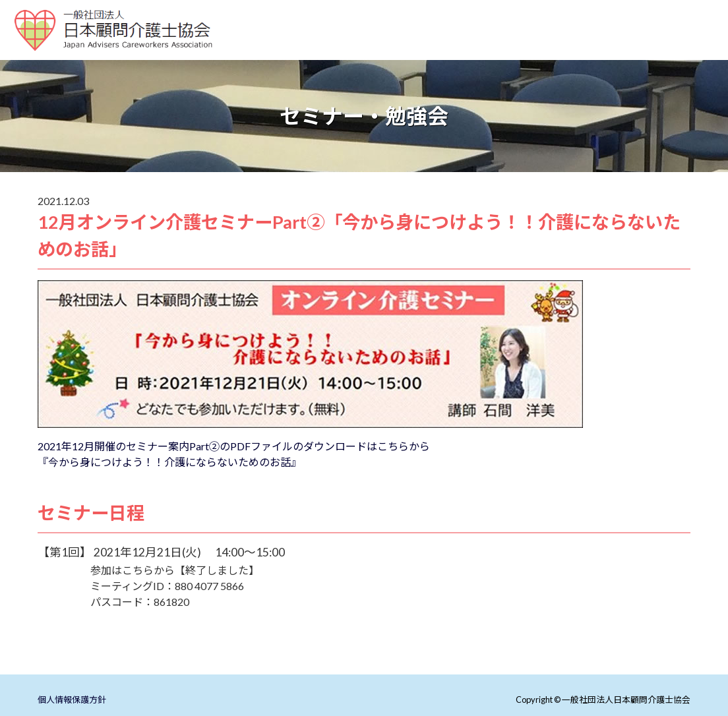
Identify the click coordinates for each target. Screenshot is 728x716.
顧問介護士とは (329, 44)
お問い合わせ (539, 60)
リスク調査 (464, 60)
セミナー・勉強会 (564, 44)
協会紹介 (398, 60)
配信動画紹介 (475, 44)
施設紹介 (404, 44)
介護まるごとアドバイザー (300, 60)
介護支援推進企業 (662, 44)
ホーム (258, 44)
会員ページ (615, 60)
